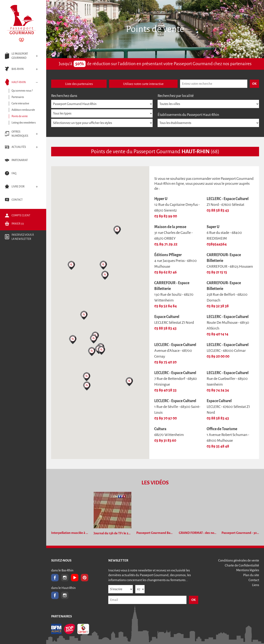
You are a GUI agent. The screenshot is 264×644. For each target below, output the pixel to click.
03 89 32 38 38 (218, 306)
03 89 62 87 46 (166, 272)
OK (194, 600)
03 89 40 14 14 (217, 334)
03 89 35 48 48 (218, 446)
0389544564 (217, 244)
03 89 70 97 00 (166, 418)
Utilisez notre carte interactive (143, 84)
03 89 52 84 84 (166, 306)
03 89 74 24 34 (218, 390)
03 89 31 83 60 (165, 440)
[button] (71, 265)
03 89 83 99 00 (166, 216)
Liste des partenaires (79, 84)
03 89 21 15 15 (217, 272)
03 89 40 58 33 (165, 390)
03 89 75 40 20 (165, 362)
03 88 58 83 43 (218, 210)
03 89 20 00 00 (218, 356)
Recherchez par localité (176, 96)
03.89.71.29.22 (166, 244)
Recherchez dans (64, 96)
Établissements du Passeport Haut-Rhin (188, 115)
